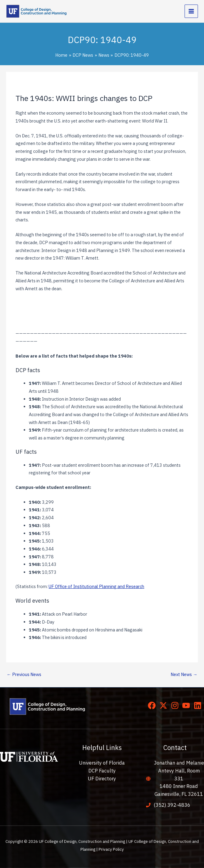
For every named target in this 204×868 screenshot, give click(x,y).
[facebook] (153, 705)
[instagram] (176, 705)
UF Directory (102, 779)
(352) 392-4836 (172, 805)
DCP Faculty (102, 771)
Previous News (24, 674)
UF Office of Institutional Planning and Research (96, 586)
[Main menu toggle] (191, 11)
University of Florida (102, 763)
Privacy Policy (111, 849)
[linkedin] (199, 705)
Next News (184, 674)
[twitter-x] (165, 705)
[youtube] (187, 705)
